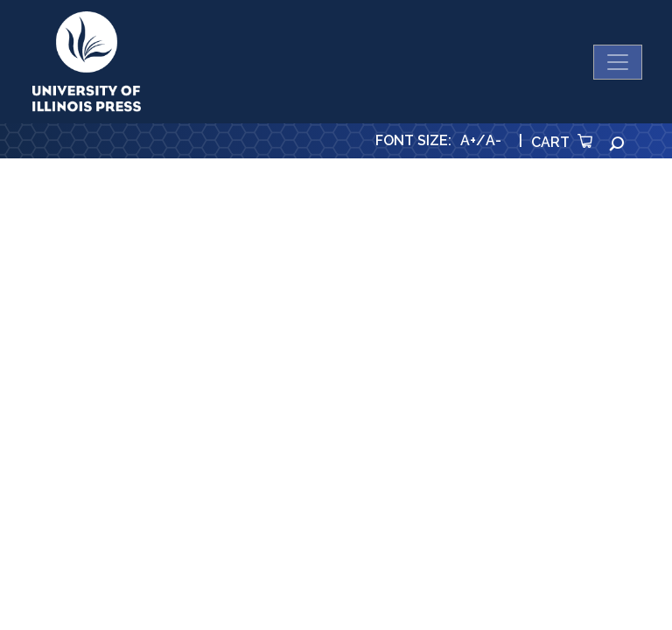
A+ (468, 140)
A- (493, 140)
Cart (562, 142)
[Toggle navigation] (618, 62)
